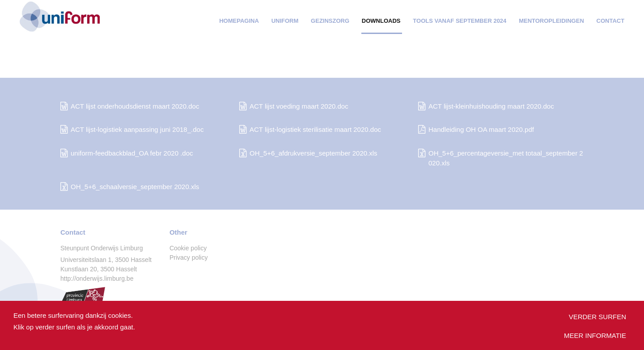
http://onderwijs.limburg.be (97, 278)
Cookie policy (188, 248)
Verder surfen (597, 317)
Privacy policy (189, 257)
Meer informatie (595, 335)
